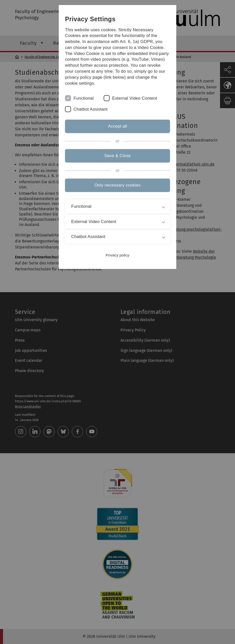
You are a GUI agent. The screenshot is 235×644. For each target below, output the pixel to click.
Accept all (117, 126)
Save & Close (117, 156)
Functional (84, 98)
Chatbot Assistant (91, 109)
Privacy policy (117, 255)
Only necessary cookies (117, 185)
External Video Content (134, 98)
